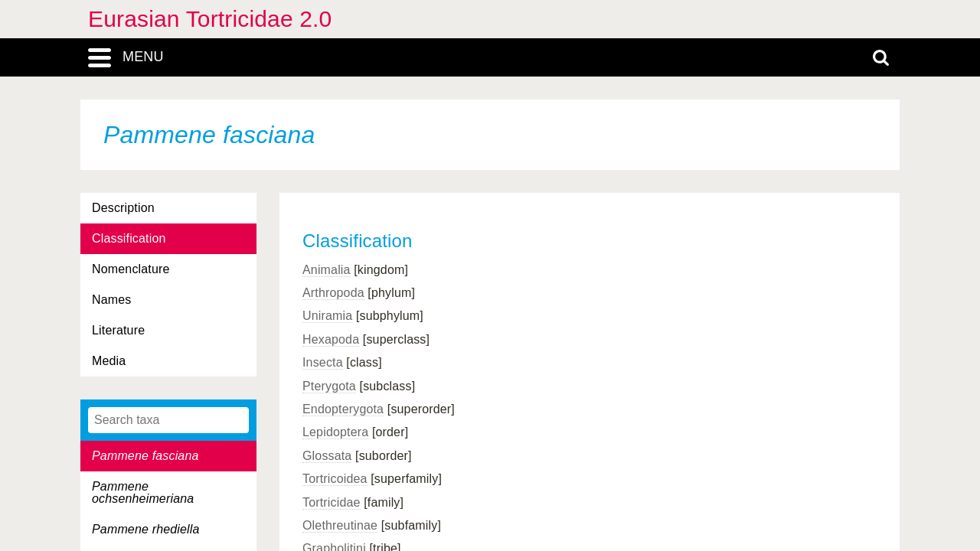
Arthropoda (333, 293)
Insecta (323, 362)
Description (123, 208)
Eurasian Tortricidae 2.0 (210, 19)
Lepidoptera (335, 432)
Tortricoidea (335, 479)
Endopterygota (343, 409)
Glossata (327, 456)
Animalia (327, 270)
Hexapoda (331, 339)
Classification (129, 238)
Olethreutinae (340, 525)
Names (111, 300)
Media (109, 361)
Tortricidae (332, 502)
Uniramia (327, 316)
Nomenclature (131, 269)
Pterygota (329, 386)
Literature (118, 330)
